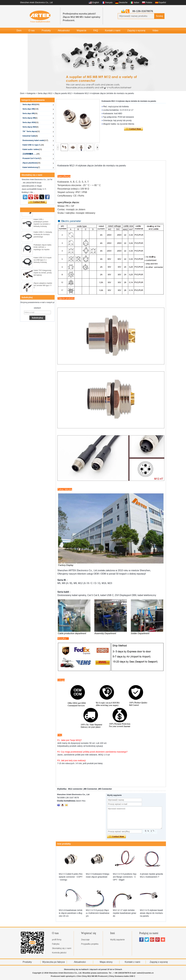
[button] (105, 88)
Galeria (20, 36)
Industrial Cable (30, 136)
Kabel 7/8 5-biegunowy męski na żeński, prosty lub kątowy (43, 273)
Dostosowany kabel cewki (35, 140)
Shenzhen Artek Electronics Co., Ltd (36, 2)
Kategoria (31, 93)
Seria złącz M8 (30, 109)
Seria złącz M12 (45, 93)
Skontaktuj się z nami (62, 948)
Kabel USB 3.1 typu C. (33, 145)
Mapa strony (106, 962)
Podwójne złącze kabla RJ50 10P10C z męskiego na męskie (42, 248)
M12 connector (75, 789)
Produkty (46, 31)
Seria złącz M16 (30, 122)
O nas (32, 31)
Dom (19, 31)
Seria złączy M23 (30, 127)
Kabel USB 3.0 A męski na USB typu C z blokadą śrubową (43, 261)
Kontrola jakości (59, 953)
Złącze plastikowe (31, 163)
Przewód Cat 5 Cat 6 (32, 158)
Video (155, 31)
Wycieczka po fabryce (54, 962)
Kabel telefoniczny (31, 167)
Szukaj (159, 16)
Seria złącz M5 (30, 113)
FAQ (96, 31)
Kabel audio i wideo (32, 149)
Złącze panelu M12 (63, 93)
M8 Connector (90, 789)
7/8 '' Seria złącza (31, 131)
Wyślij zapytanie (117, 940)
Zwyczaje (85, 940)
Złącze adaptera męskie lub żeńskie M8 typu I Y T (43, 286)
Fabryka (56, 944)
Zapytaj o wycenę (136, 31)
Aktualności (64, 31)
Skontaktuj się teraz (37, 202)
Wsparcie (81, 31)
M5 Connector (105, 789)
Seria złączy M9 (30, 118)
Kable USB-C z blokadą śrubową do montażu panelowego (43, 235)
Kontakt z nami (113, 31)
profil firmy (57, 940)
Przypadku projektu (90, 944)
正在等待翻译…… (31, 154)
